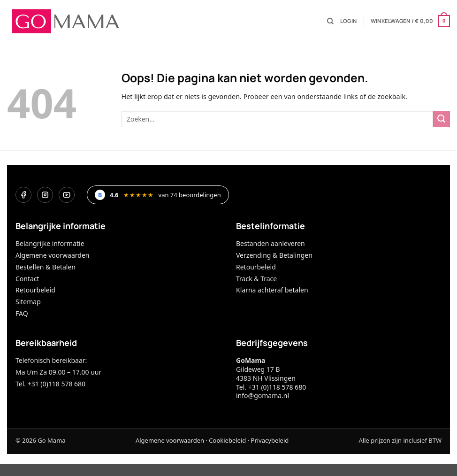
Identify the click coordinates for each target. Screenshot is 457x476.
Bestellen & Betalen (46, 267)
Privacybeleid (270, 440)
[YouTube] (67, 195)
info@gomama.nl (263, 395)
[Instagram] (45, 195)
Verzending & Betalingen (274, 255)
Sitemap (28, 302)
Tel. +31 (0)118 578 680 (50, 384)
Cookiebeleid (227, 440)
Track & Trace (256, 279)
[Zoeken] (330, 21)
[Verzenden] (442, 119)
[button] (348, 21)
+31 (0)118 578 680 (277, 387)
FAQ (22, 313)
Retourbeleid (35, 290)
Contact (27, 279)
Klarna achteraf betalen (272, 290)
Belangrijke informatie (50, 243)
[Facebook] (23, 195)
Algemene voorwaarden (52, 255)
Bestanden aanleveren (270, 243)
